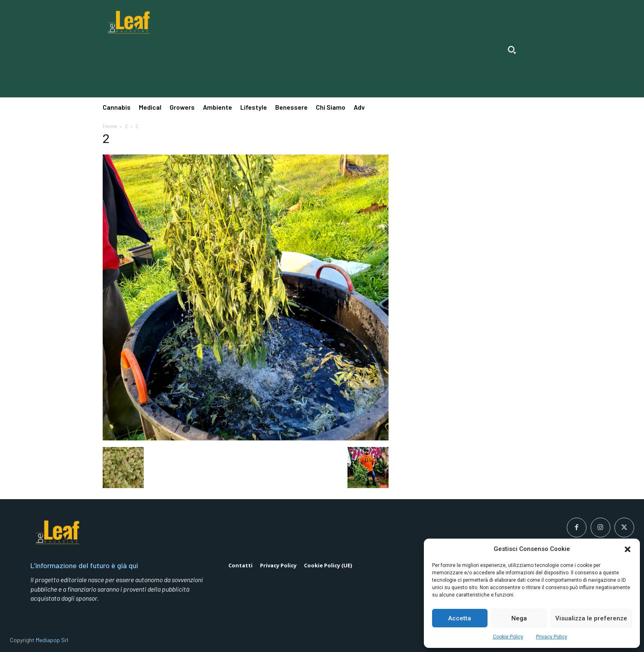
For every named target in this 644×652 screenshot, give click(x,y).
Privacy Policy (552, 637)
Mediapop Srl (52, 640)
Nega (519, 618)
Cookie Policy (508, 637)
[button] (628, 549)
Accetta (460, 618)
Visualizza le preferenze (591, 618)
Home (110, 126)
